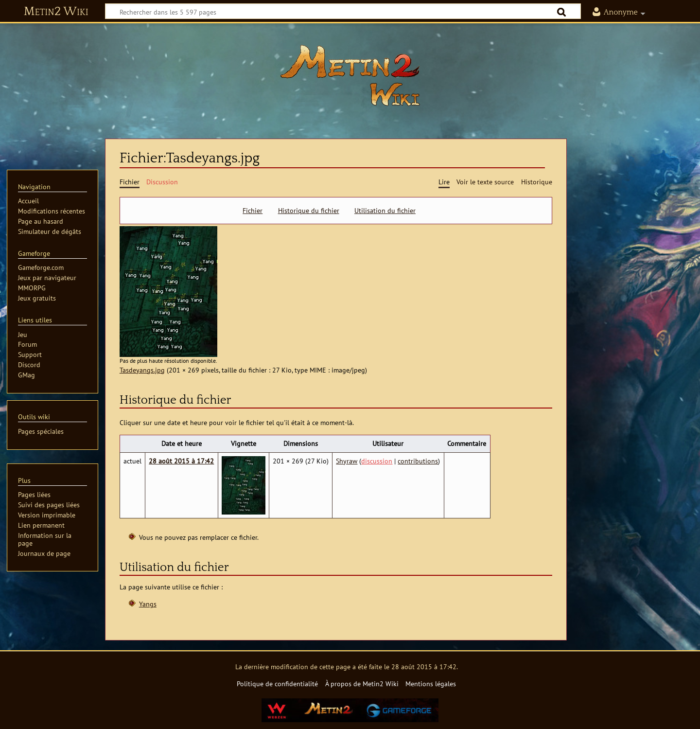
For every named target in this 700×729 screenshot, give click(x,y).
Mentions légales (431, 684)
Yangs (148, 604)
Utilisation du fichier (385, 211)
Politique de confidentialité (277, 684)
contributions (418, 461)
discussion (377, 461)
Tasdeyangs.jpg (142, 370)
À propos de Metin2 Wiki (362, 684)
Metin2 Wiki (56, 12)
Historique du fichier (309, 211)
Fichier (253, 211)
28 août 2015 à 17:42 (181, 461)
